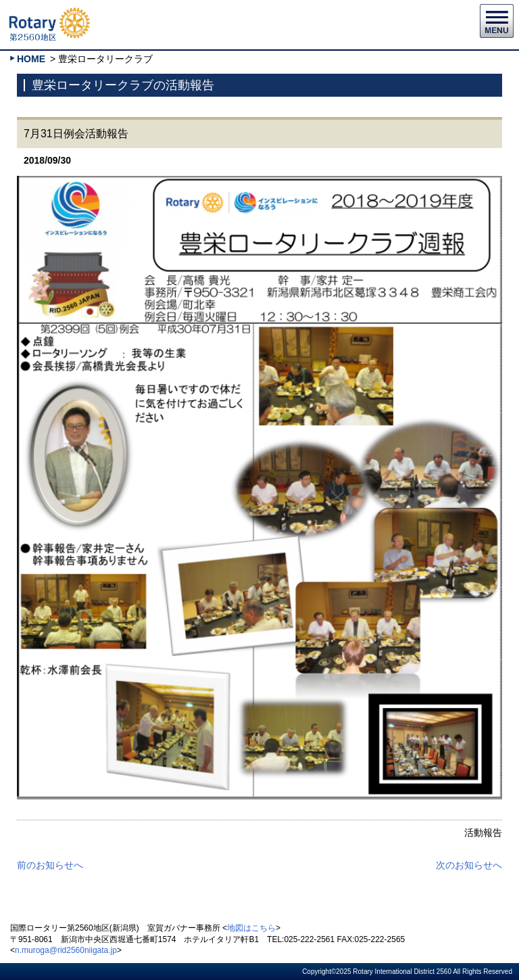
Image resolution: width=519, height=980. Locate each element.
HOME (31, 59)
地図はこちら (251, 928)
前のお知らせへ (50, 865)
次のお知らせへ (469, 865)
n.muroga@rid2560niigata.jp (66, 950)
